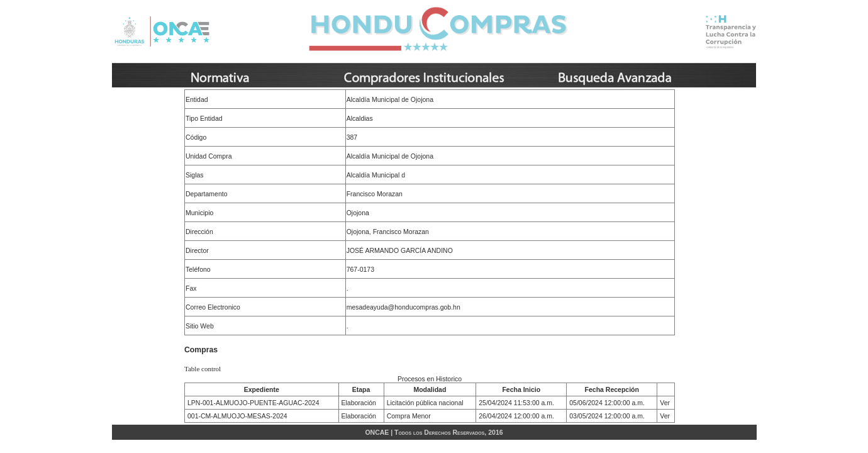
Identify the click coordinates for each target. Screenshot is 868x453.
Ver (665, 403)
